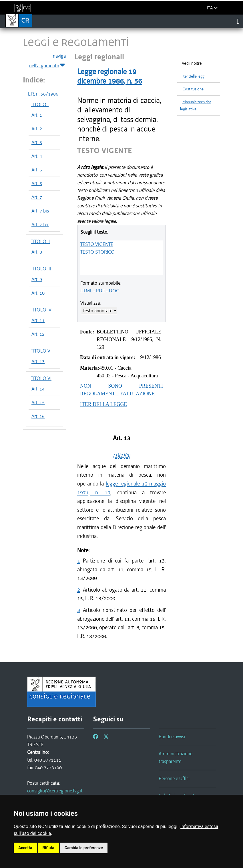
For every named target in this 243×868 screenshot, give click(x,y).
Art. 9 (37, 279)
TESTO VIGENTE (97, 244)
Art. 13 (38, 361)
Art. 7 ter (40, 224)
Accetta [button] (25, 848)
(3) (127, 456)
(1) (116, 456)
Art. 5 (37, 170)
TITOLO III (41, 269)
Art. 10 (38, 293)
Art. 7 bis (40, 211)
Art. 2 (37, 129)
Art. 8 (37, 252)
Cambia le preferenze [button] (84, 848)
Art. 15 (38, 402)
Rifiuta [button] (48, 848)
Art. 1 (37, 115)
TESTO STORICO (97, 252)
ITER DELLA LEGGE (103, 404)
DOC (114, 291)
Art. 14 (38, 389)
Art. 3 (37, 142)
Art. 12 (38, 334)
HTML (86, 291)
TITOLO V (41, 351)
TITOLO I (40, 104)
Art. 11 (38, 320)
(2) (121, 456)
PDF (100, 291)
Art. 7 (37, 197)
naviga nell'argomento (47, 61)
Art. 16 (38, 416)
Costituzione (193, 89)
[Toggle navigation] (238, 21)
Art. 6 (37, 183)
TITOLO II (40, 241)
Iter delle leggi (194, 76)
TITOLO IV (41, 310)
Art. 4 (37, 156)
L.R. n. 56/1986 (43, 94)
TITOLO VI (41, 378)
